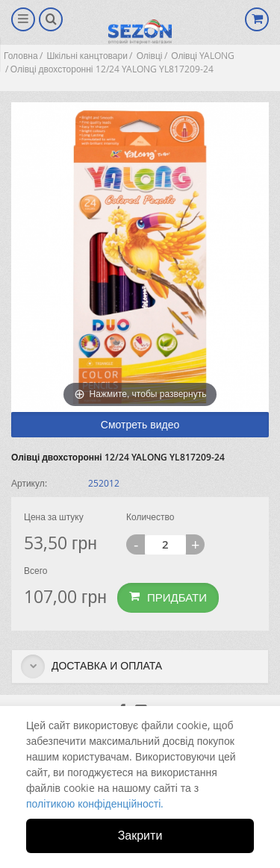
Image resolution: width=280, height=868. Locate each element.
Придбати (168, 597)
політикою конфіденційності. (95, 803)
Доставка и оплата (91, 666)
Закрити (140, 835)
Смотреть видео (140, 424)
